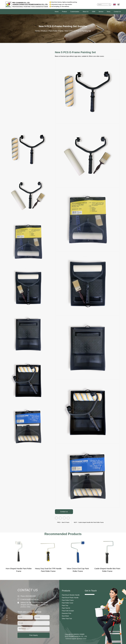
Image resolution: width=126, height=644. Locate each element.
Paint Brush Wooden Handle (71, 595)
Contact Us (117, 12)
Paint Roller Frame (56, 31)
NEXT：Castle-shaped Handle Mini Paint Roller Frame (89, 522)
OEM (94, 12)
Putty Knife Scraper (68, 611)
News (109, 12)
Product (64, 12)
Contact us (64, 512)
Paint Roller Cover (68, 603)
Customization (75, 12)
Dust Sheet (65, 616)
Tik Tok (7, 617)
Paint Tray (65, 605)
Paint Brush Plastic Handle (70, 598)
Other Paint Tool (67, 619)
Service (101, 12)
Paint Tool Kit (66, 608)
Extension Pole (67, 613)
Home (57, 12)
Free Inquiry (34, 635)
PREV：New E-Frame (63, 522)
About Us (86, 12)
